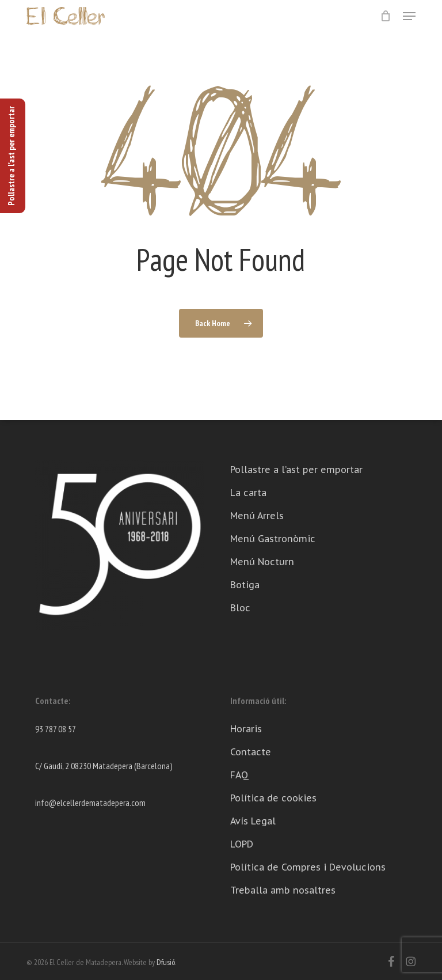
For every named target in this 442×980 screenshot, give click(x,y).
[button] (409, 16)
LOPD (242, 844)
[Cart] (386, 16)
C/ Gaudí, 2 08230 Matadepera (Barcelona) (104, 766)
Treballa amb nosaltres (283, 890)
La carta (248, 493)
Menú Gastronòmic (273, 539)
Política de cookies (273, 798)
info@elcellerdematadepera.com (90, 803)
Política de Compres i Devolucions (308, 867)
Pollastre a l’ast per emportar (296, 470)
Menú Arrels (257, 516)
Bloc (240, 608)
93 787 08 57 (56, 729)
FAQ (239, 775)
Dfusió (166, 962)
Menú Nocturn (262, 562)
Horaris (246, 729)
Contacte (251, 752)
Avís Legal (253, 821)
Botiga (245, 585)
